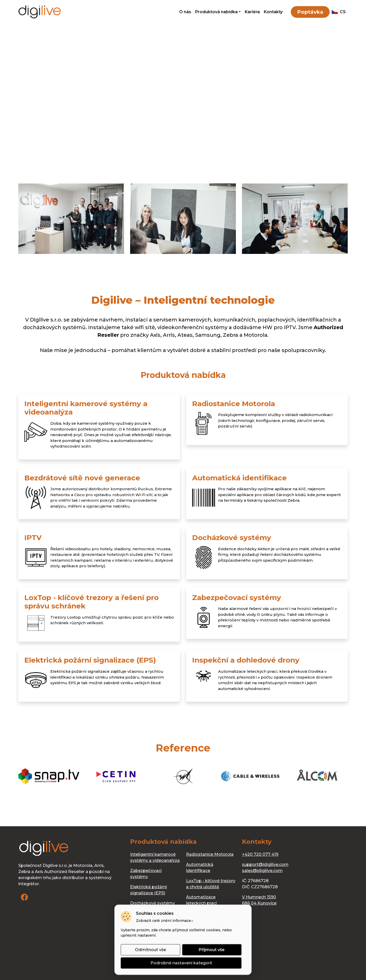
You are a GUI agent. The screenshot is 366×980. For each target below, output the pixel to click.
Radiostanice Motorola (210, 854)
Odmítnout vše (150, 950)
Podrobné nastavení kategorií (181, 963)
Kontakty (273, 12)
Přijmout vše (212, 950)
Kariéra (252, 12)
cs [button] (339, 12)
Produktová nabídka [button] (216, 12)
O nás (185, 12)
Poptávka (310, 12)
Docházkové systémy (152, 903)
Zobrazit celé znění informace (163, 921)
